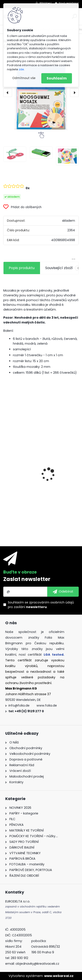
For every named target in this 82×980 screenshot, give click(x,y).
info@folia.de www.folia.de (33, 705)
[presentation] (8, 93)
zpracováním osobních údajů (51, 602)
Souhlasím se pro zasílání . (41, 605)
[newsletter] (63, 592)
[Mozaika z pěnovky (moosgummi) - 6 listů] (41, 93)
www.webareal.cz (59, 976)
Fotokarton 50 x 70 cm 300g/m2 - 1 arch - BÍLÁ (41, 473)
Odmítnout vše (24, 78)
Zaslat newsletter (27, 579)
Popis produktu (22, 268)
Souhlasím (57, 78)
